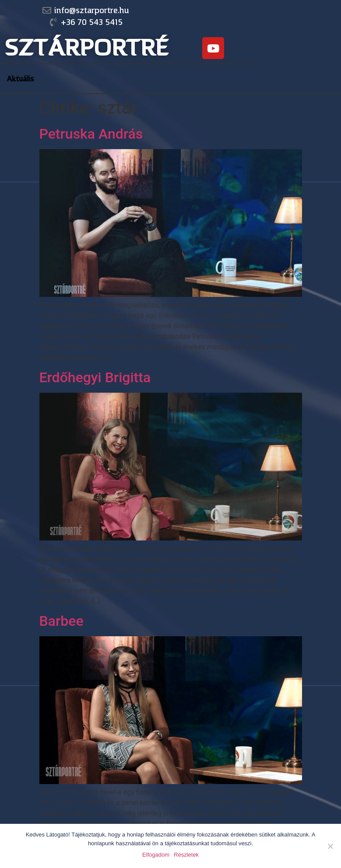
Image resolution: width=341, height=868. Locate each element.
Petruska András (91, 134)
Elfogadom (156, 855)
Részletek (186, 855)
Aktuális (20, 79)
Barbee (62, 621)
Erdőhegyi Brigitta (95, 377)
